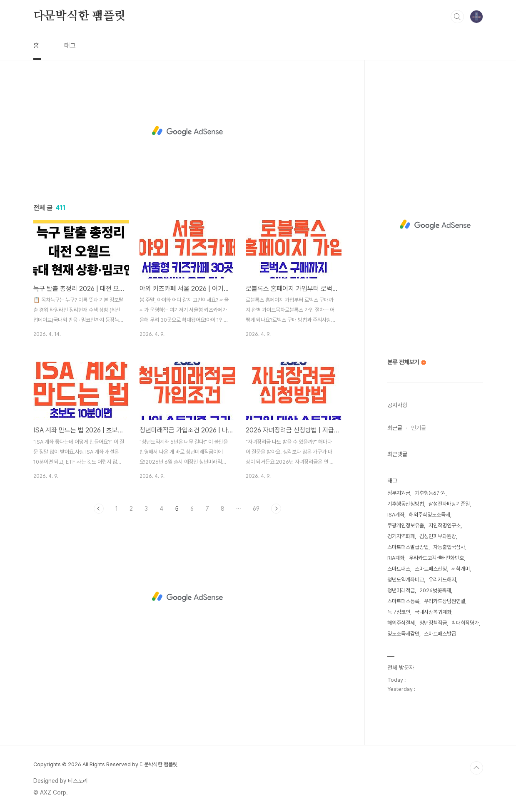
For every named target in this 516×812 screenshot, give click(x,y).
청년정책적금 (433, 623)
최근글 (395, 428)
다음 (276, 509)
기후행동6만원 (430, 493)
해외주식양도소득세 (430, 515)
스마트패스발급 (440, 634)
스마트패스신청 (431, 569)
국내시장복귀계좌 (433, 612)
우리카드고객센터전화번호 (436, 558)
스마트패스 (399, 569)
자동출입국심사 (449, 547)
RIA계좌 (396, 558)
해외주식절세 (401, 623)
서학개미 (461, 569)
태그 (70, 46)
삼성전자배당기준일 (449, 504)
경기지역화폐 (401, 536)
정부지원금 (399, 493)
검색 (457, 17)
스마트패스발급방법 (408, 547)
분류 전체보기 (406, 362)
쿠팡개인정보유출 (406, 525)
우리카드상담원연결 (445, 601)
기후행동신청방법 (406, 504)
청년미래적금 (401, 590)
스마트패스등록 (403, 601)
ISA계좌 (396, 515)
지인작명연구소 (445, 525)
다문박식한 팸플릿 (80, 16)
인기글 (419, 428)
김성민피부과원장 (438, 536)
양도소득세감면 (403, 634)
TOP (476, 768)
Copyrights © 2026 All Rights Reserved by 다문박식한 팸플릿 (105, 764)
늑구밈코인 (399, 612)
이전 (99, 509)
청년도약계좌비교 (406, 580)
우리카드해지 (442, 580)
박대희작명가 (465, 623)
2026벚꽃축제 (435, 590)
